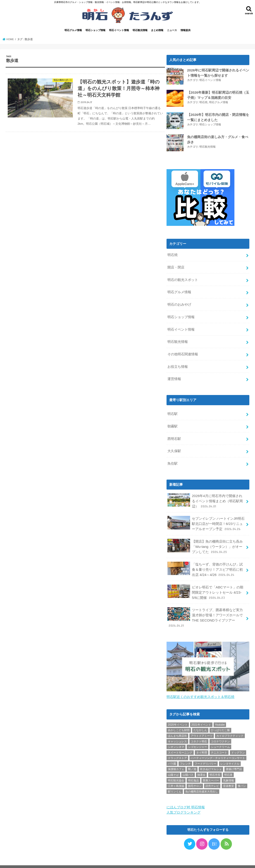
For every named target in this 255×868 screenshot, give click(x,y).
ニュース (172, 31)
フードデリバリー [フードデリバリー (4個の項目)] (205, 753)
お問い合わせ (55, 861)
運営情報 (174, 375)
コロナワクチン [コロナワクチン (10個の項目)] (220, 730)
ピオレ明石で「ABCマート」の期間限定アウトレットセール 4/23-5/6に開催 (205, 583)
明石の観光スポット (183, 279)
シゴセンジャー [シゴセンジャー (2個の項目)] (198, 736)
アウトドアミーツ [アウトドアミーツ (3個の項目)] (202, 725)
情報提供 (186, 31)
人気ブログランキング (184, 801)
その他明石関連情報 (183, 351)
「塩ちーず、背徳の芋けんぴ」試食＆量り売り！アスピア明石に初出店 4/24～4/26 (205, 561)
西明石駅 (174, 434)
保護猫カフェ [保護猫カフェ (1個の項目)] (176, 758)
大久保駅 (174, 446)
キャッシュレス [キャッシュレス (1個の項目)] (177, 730)
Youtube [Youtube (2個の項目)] (220, 714)
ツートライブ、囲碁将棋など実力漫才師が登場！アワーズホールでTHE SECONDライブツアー (205, 607)
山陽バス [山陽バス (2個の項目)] (188, 764)
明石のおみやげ (179, 303)
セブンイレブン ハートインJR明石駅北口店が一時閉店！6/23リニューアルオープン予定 (206, 516)
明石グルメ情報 (73, 31)
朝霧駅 (173, 422)
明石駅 (173, 410)
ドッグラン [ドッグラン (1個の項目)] (238, 741)
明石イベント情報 (119, 31)
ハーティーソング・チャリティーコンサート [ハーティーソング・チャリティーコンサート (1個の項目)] (218, 747)
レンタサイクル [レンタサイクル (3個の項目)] (230, 753)
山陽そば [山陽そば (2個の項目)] (173, 764)
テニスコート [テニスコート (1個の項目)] (219, 741)
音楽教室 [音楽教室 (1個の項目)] (229, 775)
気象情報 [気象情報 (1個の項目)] (229, 769)
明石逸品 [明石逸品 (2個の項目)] (193, 769)
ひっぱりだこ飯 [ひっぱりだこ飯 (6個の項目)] (220, 719)
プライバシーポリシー (25, 861)
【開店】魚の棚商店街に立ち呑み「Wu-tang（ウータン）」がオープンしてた (206, 538)
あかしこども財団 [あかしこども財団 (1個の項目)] (179, 719)
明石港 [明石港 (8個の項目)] (228, 764)
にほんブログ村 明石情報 (186, 796)
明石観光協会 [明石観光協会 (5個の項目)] (176, 769)
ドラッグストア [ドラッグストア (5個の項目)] (177, 747)
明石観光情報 (140, 31)
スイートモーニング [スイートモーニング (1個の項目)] (180, 741)
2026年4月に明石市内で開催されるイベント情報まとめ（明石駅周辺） (206, 494)
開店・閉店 (176, 267)
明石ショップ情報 (95, 31)
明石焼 (203, 102)
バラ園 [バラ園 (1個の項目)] (172, 753)
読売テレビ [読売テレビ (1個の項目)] (212, 775)
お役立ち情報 (178, 363)
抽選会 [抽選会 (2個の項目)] (201, 764)
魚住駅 (173, 458)
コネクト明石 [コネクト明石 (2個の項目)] (199, 730)
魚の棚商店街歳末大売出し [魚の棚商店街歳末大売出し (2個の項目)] (202, 780)
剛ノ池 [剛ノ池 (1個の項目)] (192, 758)
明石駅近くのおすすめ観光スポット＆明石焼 (200, 686)
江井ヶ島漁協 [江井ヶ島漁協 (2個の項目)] (176, 775)
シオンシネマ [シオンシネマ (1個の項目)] (176, 736)
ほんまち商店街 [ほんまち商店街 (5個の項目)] (177, 725)
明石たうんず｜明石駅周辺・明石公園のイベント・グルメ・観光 (147, 861)
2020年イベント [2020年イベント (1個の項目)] (178, 714)
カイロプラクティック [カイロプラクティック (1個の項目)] (230, 725)
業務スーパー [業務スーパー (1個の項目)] (211, 769)
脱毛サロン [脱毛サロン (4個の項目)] (195, 775)
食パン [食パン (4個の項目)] (242, 775)
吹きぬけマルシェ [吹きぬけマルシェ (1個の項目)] (211, 758)
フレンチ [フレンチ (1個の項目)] (185, 753)
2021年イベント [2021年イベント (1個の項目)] (201, 714)
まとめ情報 (157, 31)
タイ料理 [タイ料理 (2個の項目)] (202, 741)
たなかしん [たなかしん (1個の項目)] (200, 719)
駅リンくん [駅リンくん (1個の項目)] (175, 780)
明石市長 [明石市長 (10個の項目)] (215, 764)
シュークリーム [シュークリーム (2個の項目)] (220, 736)
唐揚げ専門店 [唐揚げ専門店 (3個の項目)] (234, 758)
